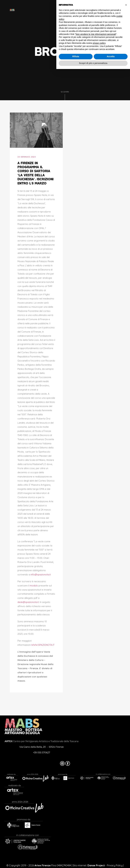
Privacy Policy (115, 865)
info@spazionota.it (41, 575)
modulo (34, 586)
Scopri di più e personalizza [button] (93, 63)
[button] (126, 5)
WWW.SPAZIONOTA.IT (43, 645)
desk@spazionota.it (28, 602)
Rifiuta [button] (76, 56)
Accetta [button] (111, 56)
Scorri (65, 96)
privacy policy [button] (99, 43)
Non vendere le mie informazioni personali (96, 34)
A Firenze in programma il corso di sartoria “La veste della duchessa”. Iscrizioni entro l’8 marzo (36, 173)
